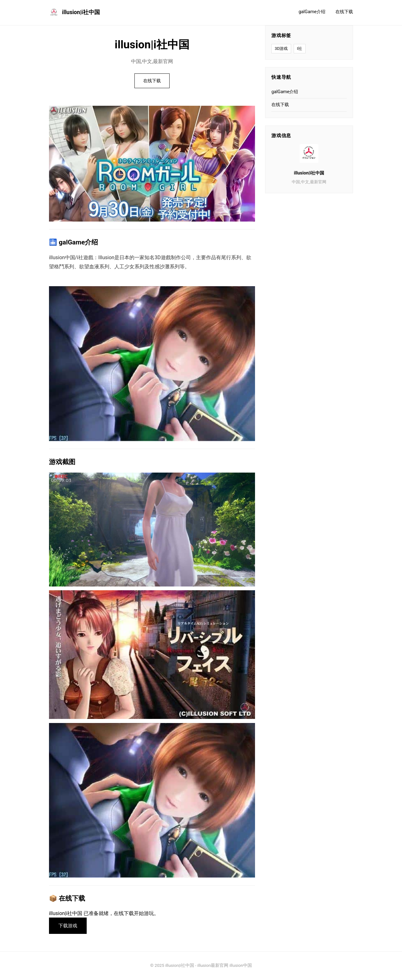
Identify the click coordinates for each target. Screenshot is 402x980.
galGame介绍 (312, 12)
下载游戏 (69, 926)
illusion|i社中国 (74, 13)
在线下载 (344, 12)
